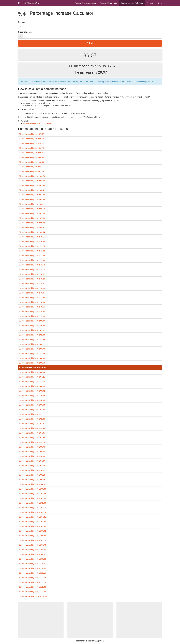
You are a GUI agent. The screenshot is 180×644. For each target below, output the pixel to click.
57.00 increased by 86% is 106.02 (32, 531)
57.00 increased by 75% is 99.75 (32, 480)
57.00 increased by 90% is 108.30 (32, 550)
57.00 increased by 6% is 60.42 (31, 157)
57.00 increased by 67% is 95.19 (32, 442)
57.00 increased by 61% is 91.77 (32, 414)
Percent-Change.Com (29, 3)
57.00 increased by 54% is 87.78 (32, 382)
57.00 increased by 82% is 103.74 (32, 512)
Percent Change (86, 3)
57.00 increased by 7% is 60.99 (31, 162)
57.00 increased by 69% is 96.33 (32, 452)
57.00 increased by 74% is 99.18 (32, 475)
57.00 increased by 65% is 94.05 (32, 433)
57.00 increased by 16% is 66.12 (32, 204)
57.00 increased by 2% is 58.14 (31, 139)
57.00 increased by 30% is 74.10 (32, 270)
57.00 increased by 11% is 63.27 (32, 181)
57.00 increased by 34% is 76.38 (32, 288)
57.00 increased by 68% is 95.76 (32, 447)
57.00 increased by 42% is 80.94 (32, 326)
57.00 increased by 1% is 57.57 (31, 134)
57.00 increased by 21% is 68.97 (32, 227)
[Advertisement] (41, 620)
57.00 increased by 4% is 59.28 (31, 148)
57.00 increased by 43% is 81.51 (32, 330)
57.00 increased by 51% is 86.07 (32, 368)
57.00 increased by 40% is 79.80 (32, 316)
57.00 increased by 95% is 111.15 (32, 573)
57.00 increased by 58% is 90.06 (32, 400)
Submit (90, 43)
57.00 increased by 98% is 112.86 (32, 587)
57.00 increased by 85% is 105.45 (32, 526)
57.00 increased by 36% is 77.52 (32, 298)
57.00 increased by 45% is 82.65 (32, 340)
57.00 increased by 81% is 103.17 (32, 508)
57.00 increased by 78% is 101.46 (32, 494)
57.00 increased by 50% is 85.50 (32, 363)
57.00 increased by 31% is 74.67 (32, 274)
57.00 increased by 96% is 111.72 (32, 578)
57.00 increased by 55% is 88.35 (32, 386)
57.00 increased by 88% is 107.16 (32, 540)
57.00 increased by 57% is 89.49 (32, 396)
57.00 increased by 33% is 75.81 (32, 284)
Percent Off (109, 3)
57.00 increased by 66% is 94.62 (32, 438)
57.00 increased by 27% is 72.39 (32, 256)
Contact (151, 3)
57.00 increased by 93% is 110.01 (32, 564)
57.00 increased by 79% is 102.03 (32, 498)
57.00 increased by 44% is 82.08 (32, 335)
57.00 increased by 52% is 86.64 (32, 372)
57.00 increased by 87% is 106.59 (32, 536)
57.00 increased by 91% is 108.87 (32, 554)
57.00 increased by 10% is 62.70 (32, 176)
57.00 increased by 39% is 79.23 (32, 312)
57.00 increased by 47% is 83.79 (32, 349)
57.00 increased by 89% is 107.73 (32, 545)
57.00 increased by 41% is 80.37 (32, 321)
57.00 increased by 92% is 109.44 (32, 559)
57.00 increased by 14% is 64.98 (32, 195)
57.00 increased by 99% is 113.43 (32, 592)
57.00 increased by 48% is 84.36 (32, 354)
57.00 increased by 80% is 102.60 (32, 503)
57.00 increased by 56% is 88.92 (32, 391)
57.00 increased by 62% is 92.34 (32, 419)
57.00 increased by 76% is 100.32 (32, 484)
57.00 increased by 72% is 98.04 (32, 466)
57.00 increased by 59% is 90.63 (32, 405)
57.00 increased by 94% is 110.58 (32, 568)
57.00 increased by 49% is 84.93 (32, 358)
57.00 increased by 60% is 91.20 (32, 410)
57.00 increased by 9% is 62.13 (31, 171)
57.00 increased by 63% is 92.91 (32, 424)
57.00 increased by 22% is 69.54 (32, 232)
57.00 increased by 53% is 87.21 (32, 377)
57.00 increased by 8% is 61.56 (31, 167)
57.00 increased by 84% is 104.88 (32, 522)
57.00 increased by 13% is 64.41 (32, 190)
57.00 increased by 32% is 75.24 (32, 279)
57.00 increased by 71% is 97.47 (32, 461)
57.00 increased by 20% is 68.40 (32, 223)
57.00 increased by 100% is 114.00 (33, 596)
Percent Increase (132, 3)
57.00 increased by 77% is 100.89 (32, 489)
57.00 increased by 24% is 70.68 (32, 241)
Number (21, 22)
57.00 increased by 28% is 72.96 (32, 260)
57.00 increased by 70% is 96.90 (32, 456)
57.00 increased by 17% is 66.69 (32, 209)
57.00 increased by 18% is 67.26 (32, 213)
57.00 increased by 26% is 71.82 (32, 251)
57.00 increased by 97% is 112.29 (32, 582)
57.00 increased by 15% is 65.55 (32, 199)
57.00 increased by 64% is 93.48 (32, 428)
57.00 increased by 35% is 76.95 (32, 293)
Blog (160, 3)
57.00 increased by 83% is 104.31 (32, 517)
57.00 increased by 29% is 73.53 (32, 265)
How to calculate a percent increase (37, 123)
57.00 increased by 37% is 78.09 (32, 302)
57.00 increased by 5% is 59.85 (31, 153)
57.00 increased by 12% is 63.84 (32, 185)
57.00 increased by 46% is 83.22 (32, 344)
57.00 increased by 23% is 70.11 (32, 237)
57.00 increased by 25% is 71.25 (32, 246)
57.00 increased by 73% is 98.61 (32, 470)
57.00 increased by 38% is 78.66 (32, 307)
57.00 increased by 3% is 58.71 (31, 143)
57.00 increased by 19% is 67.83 (32, 218)
